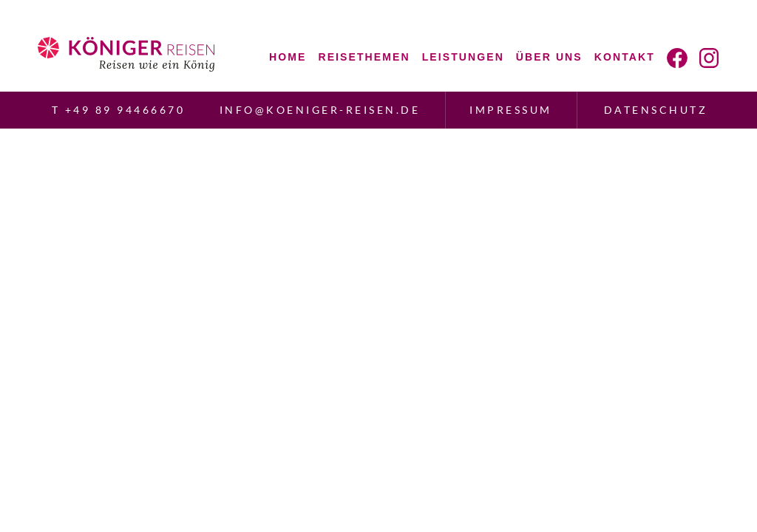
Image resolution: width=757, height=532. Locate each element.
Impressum (511, 110)
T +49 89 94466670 (119, 110)
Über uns (549, 57)
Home (288, 57)
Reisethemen (364, 57)
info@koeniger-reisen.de (320, 110)
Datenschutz (656, 110)
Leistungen (463, 57)
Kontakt (625, 57)
